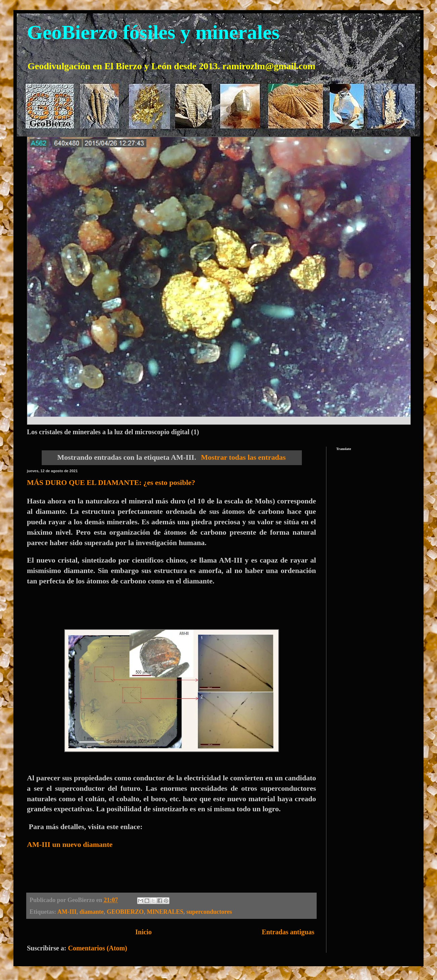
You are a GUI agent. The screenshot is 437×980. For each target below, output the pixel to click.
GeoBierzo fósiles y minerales (153, 32)
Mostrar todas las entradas (243, 457)
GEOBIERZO (125, 912)
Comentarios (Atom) (97, 948)
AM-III (67, 912)
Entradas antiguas (288, 932)
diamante (92, 912)
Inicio (143, 932)
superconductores (209, 912)
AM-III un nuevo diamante (70, 844)
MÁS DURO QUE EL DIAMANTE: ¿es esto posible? (111, 482)
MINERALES (165, 912)
